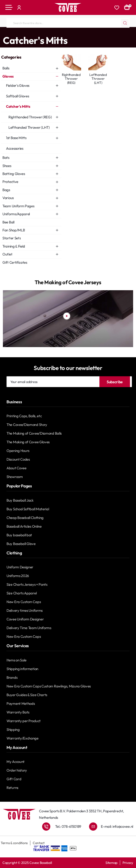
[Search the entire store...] (125, 23)
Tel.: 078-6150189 (68, 826)
